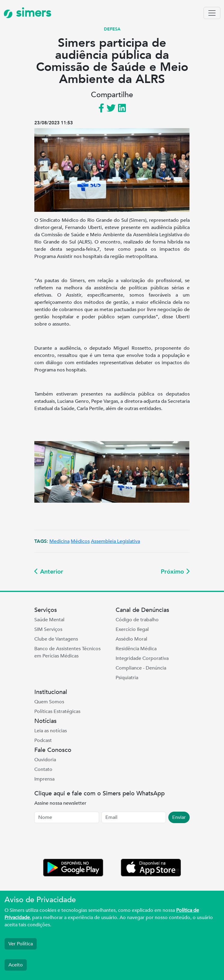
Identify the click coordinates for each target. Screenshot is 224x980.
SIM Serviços (48, 629)
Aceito (16, 965)
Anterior (49, 572)
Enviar (179, 817)
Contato (43, 769)
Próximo (175, 572)
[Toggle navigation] (212, 13)
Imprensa (44, 779)
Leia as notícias (51, 731)
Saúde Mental (49, 620)
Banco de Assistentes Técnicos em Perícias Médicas (67, 652)
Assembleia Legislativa (115, 541)
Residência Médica (136, 649)
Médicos (80, 541)
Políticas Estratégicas (57, 711)
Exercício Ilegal (132, 629)
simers (27, 13)
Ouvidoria (45, 760)
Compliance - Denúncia (141, 668)
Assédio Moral (131, 639)
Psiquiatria (127, 678)
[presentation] (80, 842)
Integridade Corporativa (142, 658)
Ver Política (21, 944)
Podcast (43, 740)
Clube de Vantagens (56, 639)
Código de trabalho (137, 620)
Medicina (59, 541)
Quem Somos (49, 702)
